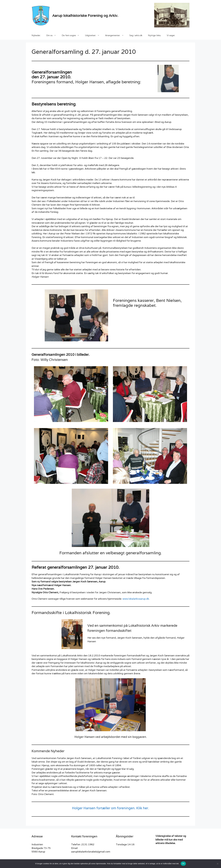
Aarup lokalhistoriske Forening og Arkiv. (85, 16)
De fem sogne (72, 35)
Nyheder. (36, 35)
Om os (53, 35)
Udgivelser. (94, 35)
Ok (183, 864)
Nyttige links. (155, 35)
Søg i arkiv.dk (136, 35)
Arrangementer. (116, 35)
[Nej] (217, 864)
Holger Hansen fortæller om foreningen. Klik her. (111, 808)
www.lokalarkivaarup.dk (136, 599)
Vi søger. (171, 35)
